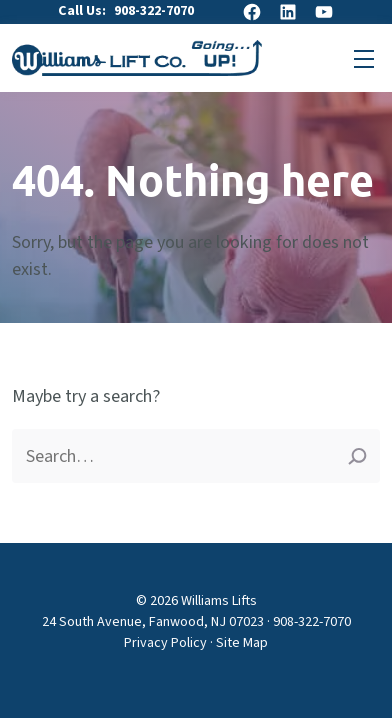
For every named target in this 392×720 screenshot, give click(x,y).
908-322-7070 (154, 11)
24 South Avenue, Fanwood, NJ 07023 (153, 622)
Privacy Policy (165, 643)
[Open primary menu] (364, 58)
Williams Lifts (219, 601)
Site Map (242, 643)
